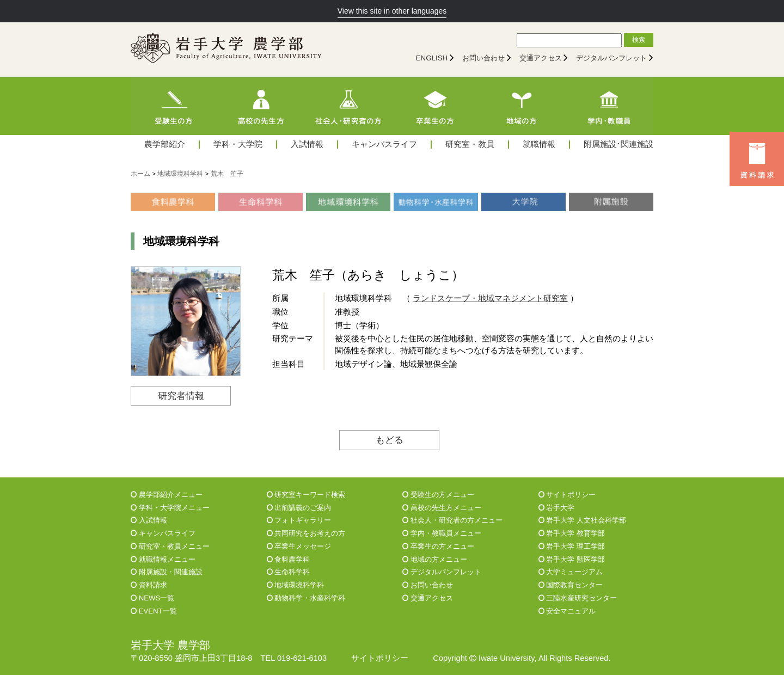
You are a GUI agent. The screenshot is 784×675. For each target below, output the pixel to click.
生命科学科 (289, 572)
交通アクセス (541, 58)
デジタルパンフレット (611, 58)
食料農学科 (289, 559)
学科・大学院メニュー (170, 508)
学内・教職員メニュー (442, 533)
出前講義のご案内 (299, 508)
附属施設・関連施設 (167, 572)
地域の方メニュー (435, 559)
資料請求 (149, 585)
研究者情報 (181, 396)
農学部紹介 (165, 145)
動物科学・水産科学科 (306, 598)
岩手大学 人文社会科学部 (582, 520)
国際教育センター (571, 585)
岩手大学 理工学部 (572, 546)
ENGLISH (432, 58)
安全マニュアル (567, 611)
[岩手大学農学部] (226, 50)
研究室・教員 (470, 145)
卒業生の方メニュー (438, 546)
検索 (639, 40)
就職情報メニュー (163, 559)
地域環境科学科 (296, 585)
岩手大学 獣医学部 (572, 559)
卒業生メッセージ (299, 546)
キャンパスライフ (384, 145)
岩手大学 (557, 508)
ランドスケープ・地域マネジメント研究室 (490, 298)
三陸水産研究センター (578, 598)
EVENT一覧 (154, 611)
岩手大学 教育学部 (572, 533)
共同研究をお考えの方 (306, 533)
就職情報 (539, 145)
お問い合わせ (483, 58)
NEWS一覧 (152, 598)
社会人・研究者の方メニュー (452, 520)
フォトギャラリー (299, 520)
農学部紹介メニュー (167, 495)
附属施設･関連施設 (618, 145)
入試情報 (307, 145)
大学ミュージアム (571, 572)
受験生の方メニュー (438, 495)
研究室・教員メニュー (170, 546)
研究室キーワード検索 (306, 495)
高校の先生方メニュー (442, 508)
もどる (390, 440)
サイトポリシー (567, 495)
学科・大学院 (238, 145)
